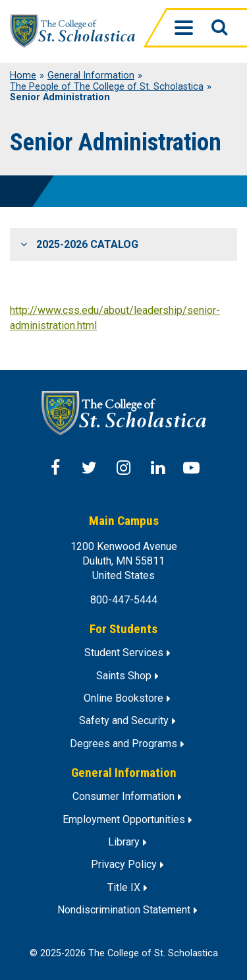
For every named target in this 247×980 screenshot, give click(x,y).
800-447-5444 (124, 600)
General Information (91, 76)
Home (23, 76)
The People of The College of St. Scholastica (107, 87)
